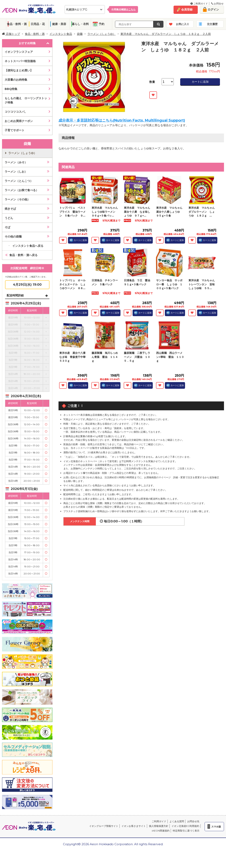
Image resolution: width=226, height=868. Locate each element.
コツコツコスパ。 (16, 112)
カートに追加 (200, 82)
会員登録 (187, 9)
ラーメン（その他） (17, 199)
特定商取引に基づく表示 (186, 831)
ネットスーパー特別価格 (20, 61)
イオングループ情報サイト (104, 826)
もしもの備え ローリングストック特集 (26, 100)
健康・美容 (59, 24)
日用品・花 (38, 24)
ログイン (213, 9)
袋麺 (80, 34)
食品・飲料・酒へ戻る (23, 255)
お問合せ (217, 4)
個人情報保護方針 (159, 826)
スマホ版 (216, 827)
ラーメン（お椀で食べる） (22, 190)
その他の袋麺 (13, 237)
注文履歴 (212, 24)
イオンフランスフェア (19, 52)
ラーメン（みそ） (16, 162)
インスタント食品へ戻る (28, 246)
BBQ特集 (11, 89)
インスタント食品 (61, 34)
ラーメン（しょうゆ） (101, 34)
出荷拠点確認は (123, 9)
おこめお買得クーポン (19, 121)
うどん (9, 218)
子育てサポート (15, 130)
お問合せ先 (193, 821)
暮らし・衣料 (80, 24)
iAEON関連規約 (161, 831)
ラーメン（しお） (16, 172)
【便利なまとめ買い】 (19, 70)
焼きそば (10, 209)
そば (7, 227)
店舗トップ (11, 34)
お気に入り (183, 24)
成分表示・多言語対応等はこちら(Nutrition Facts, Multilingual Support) (122, 120)
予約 (101, 24)
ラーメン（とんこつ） (19, 181)
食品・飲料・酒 (17, 24)
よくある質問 (177, 821)
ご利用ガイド (199, 4)
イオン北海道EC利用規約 (185, 826)
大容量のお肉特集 (16, 80)
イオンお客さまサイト (134, 826)
